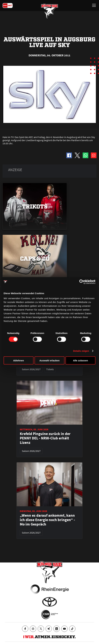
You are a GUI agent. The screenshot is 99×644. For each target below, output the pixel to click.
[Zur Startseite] (49, 11)
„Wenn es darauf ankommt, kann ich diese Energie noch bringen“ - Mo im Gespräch (47, 520)
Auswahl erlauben (49, 360)
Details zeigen (81, 351)
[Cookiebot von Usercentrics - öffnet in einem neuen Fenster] (82, 282)
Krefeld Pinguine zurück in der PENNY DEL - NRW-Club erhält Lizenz (45, 438)
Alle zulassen (81, 360)
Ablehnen (19, 360)
